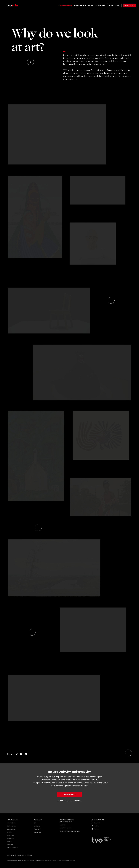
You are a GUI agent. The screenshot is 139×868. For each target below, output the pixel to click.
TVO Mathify (10, 838)
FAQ (35, 823)
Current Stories (11, 826)
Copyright (30, 855)
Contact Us (37, 826)
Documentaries (11, 829)
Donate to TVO (130, 5)
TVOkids (10, 832)
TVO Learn (10, 845)
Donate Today (69, 794)
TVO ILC (9, 842)
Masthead (63, 825)
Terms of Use (11, 855)
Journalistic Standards (66, 828)
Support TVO (37, 832)
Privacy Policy (21, 855)
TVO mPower (11, 835)
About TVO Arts (11, 823)
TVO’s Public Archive (13, 848)
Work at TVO (37, 829)
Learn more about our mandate (69, 801)
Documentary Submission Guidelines (70, 831)
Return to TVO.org (114, 5)
